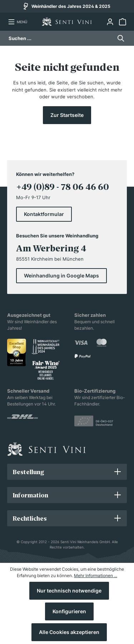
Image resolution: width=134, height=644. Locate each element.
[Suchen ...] (60, 38)
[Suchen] (119, 38)
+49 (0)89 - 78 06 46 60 (63, 187)
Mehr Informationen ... (96, 576)
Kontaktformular (44, 214)
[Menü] (18, 22)
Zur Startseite (67, 115)
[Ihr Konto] (110, 22)
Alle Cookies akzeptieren (69, 632)
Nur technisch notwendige (69, 591)
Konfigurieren (69, 611)
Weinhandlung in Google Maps (61, 276)
